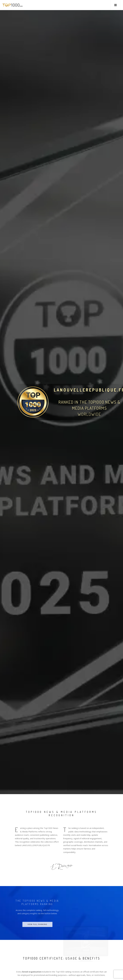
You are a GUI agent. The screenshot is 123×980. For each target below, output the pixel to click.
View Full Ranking (37, 924)
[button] (116, 5)
